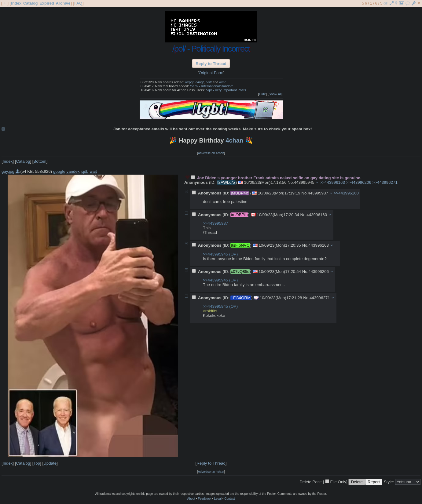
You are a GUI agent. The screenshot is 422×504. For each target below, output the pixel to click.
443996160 (317, 215)
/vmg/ (200, 82)
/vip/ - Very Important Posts (226, 90)
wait (93, 171)
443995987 (318, 193)
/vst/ (209, 82)
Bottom (40, 161)
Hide (262, 94)
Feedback (205, 499)
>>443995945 (220, 254)
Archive (63, 3)
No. (291, 182)
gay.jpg (8, 171)
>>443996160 (346, 193)
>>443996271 (385, 182)
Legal (218, 499)
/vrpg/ (189, 82)
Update (50, 463)
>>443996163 (332, 182)
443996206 (319, 272)
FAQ (78, 3)
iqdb (84, 171)
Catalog (31, 3)
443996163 (319, 245)
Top (37, 463)
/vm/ (222, 82)
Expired (47, 3)
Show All (275, 94)
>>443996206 (359, 182)
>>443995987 (215, 223)
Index (16, 3)
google (59, 171)
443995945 (304, 182)
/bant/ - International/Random (211, 86)
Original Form (211, 73)
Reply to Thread (211, 64)
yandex (73, 171)
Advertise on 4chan (211, 153)
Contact (229, 499)
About (191, 499)
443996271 (320, 298)
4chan (234, 140)
